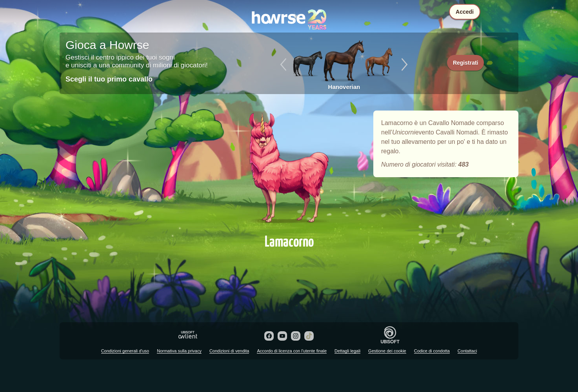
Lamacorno (289, 169)
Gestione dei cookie (387, 351)
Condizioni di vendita (229, 351)
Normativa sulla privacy (179, 351)
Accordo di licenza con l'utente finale (292, 351)
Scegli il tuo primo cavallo (109, 79)
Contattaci (467, 351)
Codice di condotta (432, 351)
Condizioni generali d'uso (125, 351)
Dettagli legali (347, 351)
